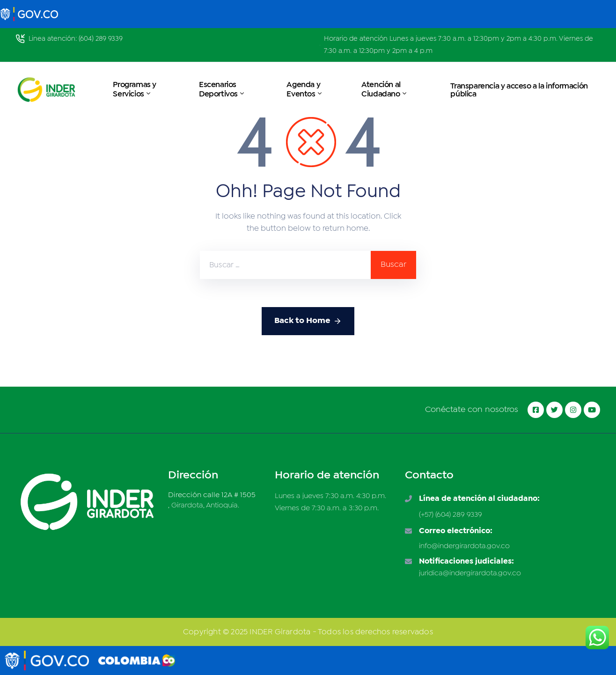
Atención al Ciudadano (385, 90)
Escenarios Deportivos (222, 90)
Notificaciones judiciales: (466, 561)
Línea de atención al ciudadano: (479, 499)
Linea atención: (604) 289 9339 (76, 39)
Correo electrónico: (456, 531)
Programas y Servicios (135, 90)
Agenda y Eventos (305, 90)
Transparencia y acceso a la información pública (519, 90)
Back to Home (308, 321)
